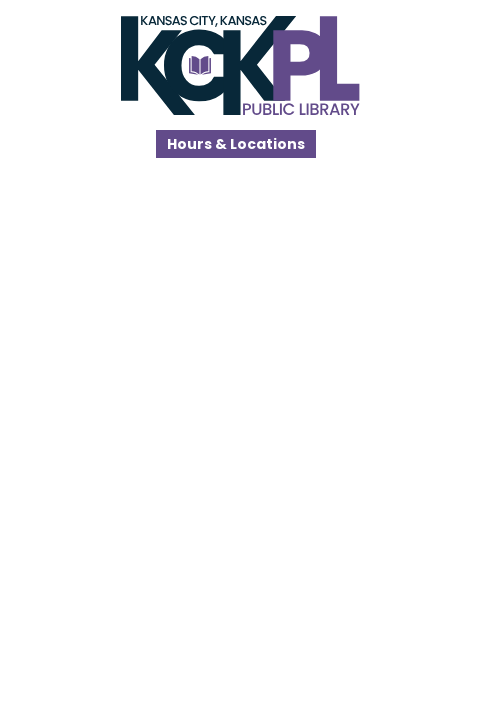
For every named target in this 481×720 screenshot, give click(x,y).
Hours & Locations (236, 144)
